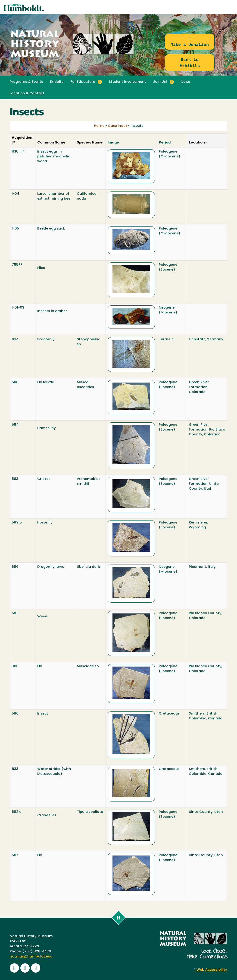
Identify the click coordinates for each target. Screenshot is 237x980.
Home (99, 126)
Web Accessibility (211, 970)
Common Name (51, 143)
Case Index (117, 126)
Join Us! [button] (160, 82)
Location (198, 143)
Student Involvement (127, 82)
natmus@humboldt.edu (31, 957)
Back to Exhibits (190, 62)
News (185, 82)
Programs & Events (26, 82)
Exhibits (57, 82)
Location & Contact (27, 94)
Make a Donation (190, 42)
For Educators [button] (83, 82)
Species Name (90, 143)
